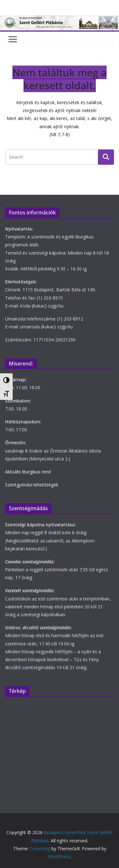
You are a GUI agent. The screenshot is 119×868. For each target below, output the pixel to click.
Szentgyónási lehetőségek (32, 485)
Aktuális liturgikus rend (28, 472)
